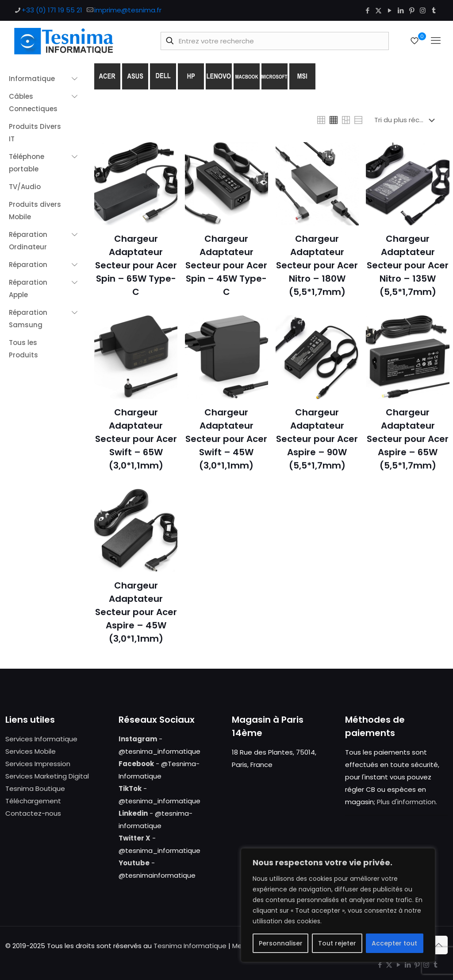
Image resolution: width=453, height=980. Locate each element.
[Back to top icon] (438, 945)
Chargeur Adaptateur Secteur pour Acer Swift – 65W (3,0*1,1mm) (136, 439)
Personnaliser (281, 943)
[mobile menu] (436, 41)
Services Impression (38, 764)
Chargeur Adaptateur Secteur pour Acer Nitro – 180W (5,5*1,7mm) (317, 265)
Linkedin (133, 813)
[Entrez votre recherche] (275, 41)
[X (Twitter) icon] (378, 10)
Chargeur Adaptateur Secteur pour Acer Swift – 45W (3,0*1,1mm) (226, 439)
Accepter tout (394, 943)
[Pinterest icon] (412, 10)
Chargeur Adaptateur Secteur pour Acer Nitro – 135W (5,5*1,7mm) (408, 265)
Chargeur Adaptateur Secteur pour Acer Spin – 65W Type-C (136, 265)
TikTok (130, 788)
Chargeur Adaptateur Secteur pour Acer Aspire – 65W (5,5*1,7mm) (408, 439)
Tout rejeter (337, 943)
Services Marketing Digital (47, 776)
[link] (321, 120)
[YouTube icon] (390, 10)
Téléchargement (33, 801)
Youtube (134, 863)
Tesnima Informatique (190, 946)
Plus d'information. (407, 802)
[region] (338, 905)
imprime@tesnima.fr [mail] (128, 10)
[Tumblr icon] (434, 10)
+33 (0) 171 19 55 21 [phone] (52, 10)
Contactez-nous (33, 813)
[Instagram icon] (423, 10)
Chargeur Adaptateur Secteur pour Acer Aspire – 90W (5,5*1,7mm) (317, 439)
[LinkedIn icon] (401, 10)
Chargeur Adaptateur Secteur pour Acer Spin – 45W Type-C (226, 265)
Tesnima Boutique (35, 788)
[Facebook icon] (367, 10)
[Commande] (406, 120)
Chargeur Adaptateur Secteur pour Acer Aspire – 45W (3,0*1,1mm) (136, 612)
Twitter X (134, 838)
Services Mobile (31, 751)
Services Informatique (41, 739)
